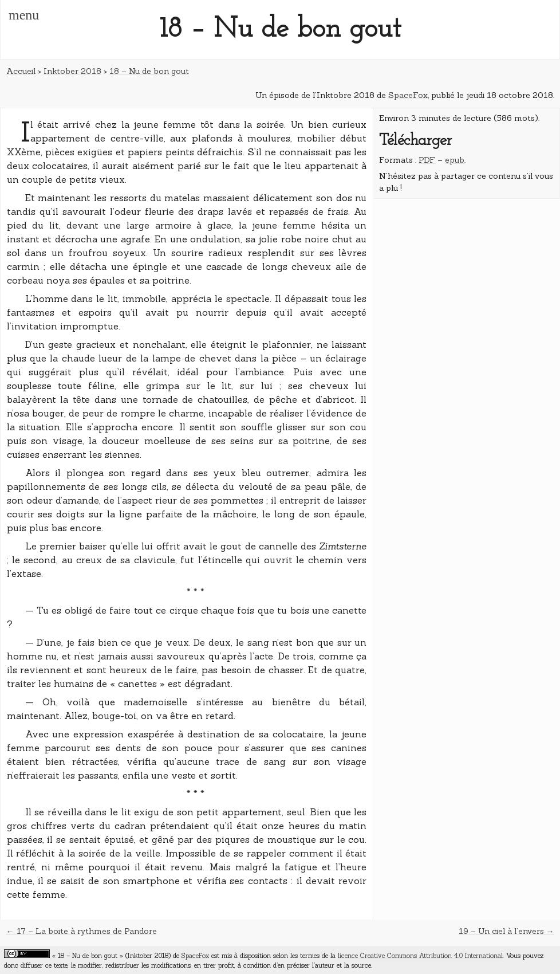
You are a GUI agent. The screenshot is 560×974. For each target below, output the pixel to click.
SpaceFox (408, 95)
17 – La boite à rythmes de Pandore (87, 931)
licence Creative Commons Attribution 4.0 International (420, 956)
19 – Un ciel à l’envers (501, 931)
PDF (427, 160)
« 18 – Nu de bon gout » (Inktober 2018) (111, 956)
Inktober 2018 (72, 71)
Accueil (21, 71)
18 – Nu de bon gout (149, 71)
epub (455, 160)
